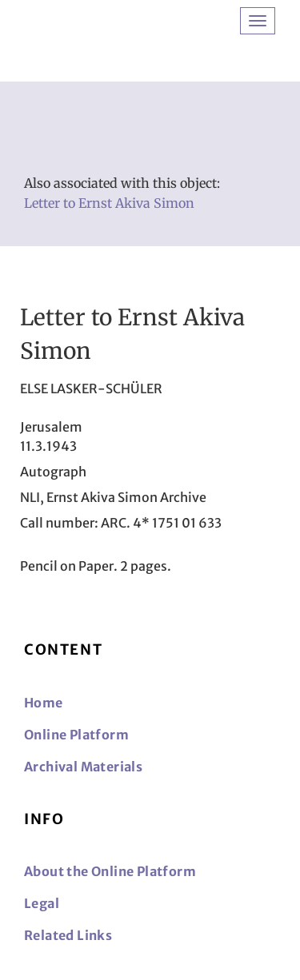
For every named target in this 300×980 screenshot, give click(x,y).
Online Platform (76, 735)
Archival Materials (83, 767)
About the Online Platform (110, 871)
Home (44, 703)
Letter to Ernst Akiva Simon (109, 203)
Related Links (68, 935)
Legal (42, 903)
